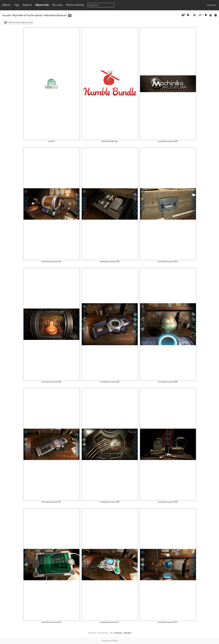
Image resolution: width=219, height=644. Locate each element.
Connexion (211, 5)
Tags (17, 5)
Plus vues (57, 5)
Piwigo (115, 641)
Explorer (27, 5)
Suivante (118, 633)
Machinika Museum (56, 15)
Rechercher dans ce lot (21, 22)
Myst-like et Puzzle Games (27, 15)
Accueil (6, 15)
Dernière (127, 633)
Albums (7, 5)
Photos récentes (75, 5)
